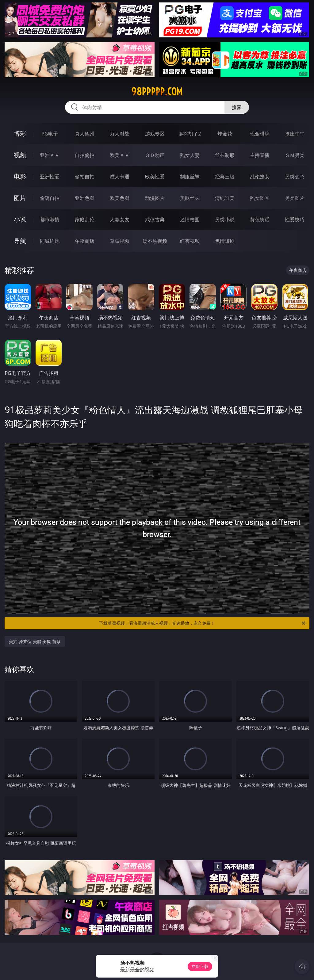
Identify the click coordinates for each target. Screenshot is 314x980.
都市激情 (50, 219)
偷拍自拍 (85, 177)
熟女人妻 (190, 155)
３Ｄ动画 (155, 155)
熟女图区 (260, 198)
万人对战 (120, 134)
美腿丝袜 (190, 198)
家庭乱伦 (85, 219)
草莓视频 (120, 241)
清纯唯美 (225, 198)
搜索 (237, 107)
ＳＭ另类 (295, 155)
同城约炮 (50, 241)
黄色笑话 (260, 219)
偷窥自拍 (50, 198)
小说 (20, 219)
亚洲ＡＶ (50, 155)
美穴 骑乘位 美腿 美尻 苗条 (35, 641)
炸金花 (225, 134)
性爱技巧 (295, 219)
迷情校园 (190, 219)
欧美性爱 (155, 177)
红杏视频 (190, 241)
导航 (20, 241)
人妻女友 (120, 219)
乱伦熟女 (260, 177)
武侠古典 (155, 219)
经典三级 (225, 177)
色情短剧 (225, 241)
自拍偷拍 (85, 155)
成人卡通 (120, 177)
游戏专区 (155, 134)
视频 (20, 155)
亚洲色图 (85, 198)
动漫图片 (155, 198)
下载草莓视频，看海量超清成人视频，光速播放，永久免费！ (203, 623)
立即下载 (200, 966)
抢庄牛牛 (295, 134)
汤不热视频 (155, 241)
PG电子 (50, 134)
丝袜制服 (225, 155)
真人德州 (85, 134)
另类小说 (225, 219)
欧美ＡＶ (120, 155)
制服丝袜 (190, 177)
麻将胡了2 (190, 134)
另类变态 (295, 177)
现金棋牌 (260, 134)
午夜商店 (85, 241)
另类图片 (295, 198)
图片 (20, 198)
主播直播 (260, 155)
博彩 (20, 133)
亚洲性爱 (50, 177)
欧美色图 (120, 198)
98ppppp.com (157, 92)
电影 (20, 176)
